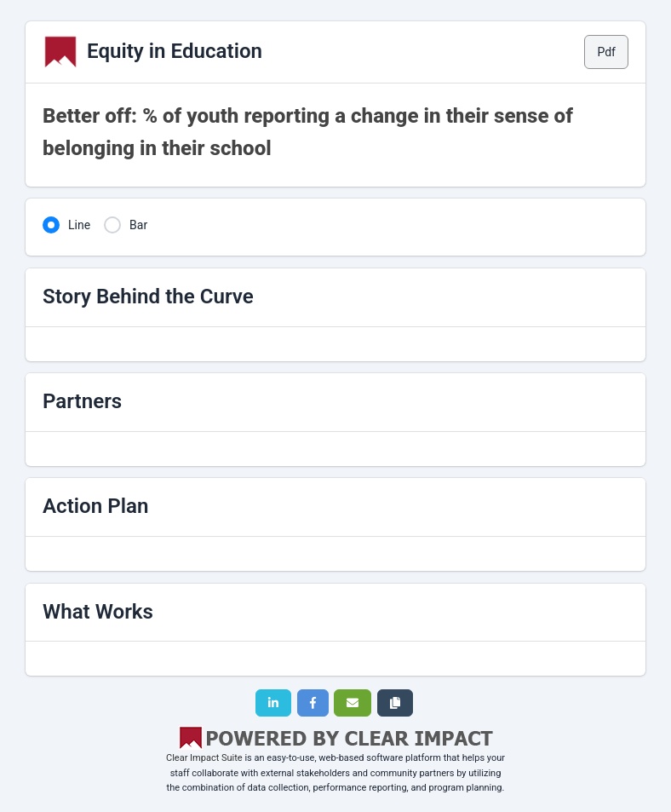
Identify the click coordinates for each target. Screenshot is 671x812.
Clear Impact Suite (204, 758)
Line (79, 225)
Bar (138, 225)
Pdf (606, 52)
